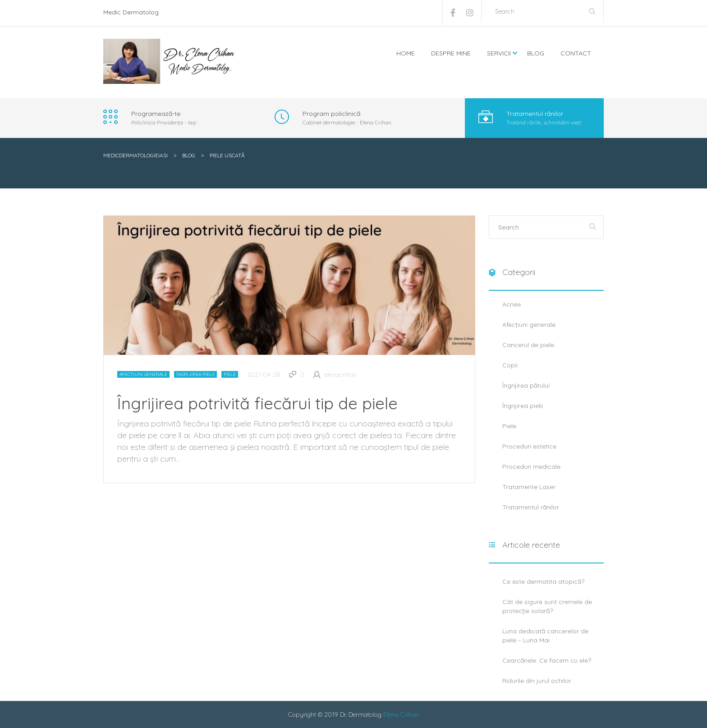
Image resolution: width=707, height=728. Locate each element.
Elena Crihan (401, 714)
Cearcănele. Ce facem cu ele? (547, 660)
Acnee (512, 304)
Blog (536, 53)
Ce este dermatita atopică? (543, 581)
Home (406, 53)
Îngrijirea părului (526, 385)
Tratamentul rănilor (531, 507)
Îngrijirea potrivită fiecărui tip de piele (257, 403)
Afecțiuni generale (143, 374)
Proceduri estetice (529, 446)
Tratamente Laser (529, 487)
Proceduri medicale (531, 467)
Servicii (499, 53)
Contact (576, 53)
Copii (510, 365)
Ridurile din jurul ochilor (537, 681)
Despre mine (451, 53)
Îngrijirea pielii (195, 374)
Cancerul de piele (528, 345)
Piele (230, 374)
